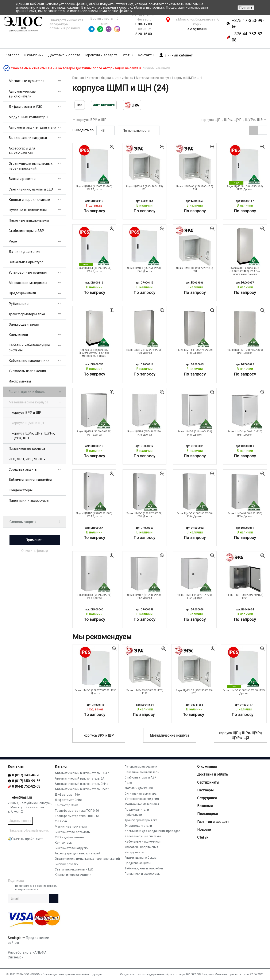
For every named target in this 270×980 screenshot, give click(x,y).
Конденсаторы (21, 490)
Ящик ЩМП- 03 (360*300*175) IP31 (144, 188)
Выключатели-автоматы (73, 832)
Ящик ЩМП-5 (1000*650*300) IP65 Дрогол (245, 188)
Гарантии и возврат (101, 55)
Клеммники (18, 335)
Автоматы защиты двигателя (32, 127)
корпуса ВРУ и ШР (91, 120)
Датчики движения (24, 252)
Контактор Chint (67, 805)
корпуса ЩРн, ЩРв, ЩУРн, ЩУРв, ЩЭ (232, 120)
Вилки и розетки (22, 179)
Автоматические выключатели (22, 94)
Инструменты (20, 381)
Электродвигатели (24, 324)
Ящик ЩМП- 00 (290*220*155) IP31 (195, 270)
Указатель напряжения (27, 371)
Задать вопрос (20, 821)
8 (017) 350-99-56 (26, 781)
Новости (204, 830)
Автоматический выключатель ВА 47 (82, 773)
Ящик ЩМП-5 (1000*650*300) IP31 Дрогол (245, 351)
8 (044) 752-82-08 (26, 786)
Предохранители (22, 293)
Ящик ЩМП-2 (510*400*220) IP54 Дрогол (144, 596)
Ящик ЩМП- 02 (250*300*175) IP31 (195, 188)
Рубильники (19, 304)
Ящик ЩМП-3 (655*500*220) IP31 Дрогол (144, 433)
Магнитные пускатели (27, 81)
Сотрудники (207, 798)
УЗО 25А (61, 821)
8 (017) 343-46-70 (26, 775)
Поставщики (207, 814)
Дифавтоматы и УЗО (26, 107)
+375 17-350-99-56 (248, 24)
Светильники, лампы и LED (31, 189)
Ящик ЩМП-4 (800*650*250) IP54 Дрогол (245, 515)
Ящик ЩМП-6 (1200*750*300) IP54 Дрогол (144, 515)
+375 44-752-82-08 (248, 37)
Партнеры (205, 790)
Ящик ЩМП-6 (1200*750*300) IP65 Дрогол (94, 188)
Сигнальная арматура (26, 262)
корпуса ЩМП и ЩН (28, 423)
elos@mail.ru (197, 29)
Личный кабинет (176, 55)
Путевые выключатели (28, 210)
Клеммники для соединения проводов (153, 831)
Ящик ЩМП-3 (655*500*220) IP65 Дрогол (144, 270)
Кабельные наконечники (29, 361)
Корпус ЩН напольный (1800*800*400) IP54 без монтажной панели (245, 271)
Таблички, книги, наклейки (30, 480)
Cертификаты (208, 782)
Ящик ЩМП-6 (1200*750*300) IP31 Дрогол (195, 351)
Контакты (146, 55)
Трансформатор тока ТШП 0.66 (77, 816)
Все (80, 105)
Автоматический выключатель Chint (81, 784)
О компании (207, 767)
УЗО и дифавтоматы (70, 837)
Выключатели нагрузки (28, 138)
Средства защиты (23, 469)
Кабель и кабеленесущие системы (29, 348)
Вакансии (205, 806)
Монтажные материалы (28, 283)
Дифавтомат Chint (68, 800)
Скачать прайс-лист (25, 839)
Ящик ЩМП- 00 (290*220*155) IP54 (245, 596)
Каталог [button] (12, 55)
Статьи (128, 55)
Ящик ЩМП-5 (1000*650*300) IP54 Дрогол (195, 515)
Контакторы (64, 843)
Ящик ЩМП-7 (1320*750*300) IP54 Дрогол (94, 515)
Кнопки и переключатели (29, 200)
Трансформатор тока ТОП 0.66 (77, 811)
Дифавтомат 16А (67, 795)
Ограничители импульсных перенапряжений (31, 166)
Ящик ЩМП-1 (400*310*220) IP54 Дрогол (195, 596)
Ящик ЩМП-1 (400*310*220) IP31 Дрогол (245, 433)
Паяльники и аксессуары (29, 501)
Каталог (61, 767)
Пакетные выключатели (29, 220)
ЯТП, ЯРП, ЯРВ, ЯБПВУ (27, 459)
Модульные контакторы (28, 117)
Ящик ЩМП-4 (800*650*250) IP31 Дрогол (94, 433)
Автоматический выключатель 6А (80, 779)
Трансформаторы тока (27, 314)
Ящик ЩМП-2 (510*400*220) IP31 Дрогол (195, 433)
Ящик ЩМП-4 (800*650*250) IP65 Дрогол (94, 270)
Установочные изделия (28, 272)
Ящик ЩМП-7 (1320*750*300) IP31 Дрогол (144, 351)
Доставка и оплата (64, 55)
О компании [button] (34, 55)
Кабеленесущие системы (143, 836)
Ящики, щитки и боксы (27, 392)
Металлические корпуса (169, 735)
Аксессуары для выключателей (22, 151)
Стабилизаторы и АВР (26, 231)
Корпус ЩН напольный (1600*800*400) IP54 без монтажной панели (94, 353)
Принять (246, 8)
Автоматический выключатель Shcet (82, 789)
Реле (13, 241)
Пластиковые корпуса (27, 449)
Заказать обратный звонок (29, 831)
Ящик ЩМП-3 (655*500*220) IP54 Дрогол (94, 596)
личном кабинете (156, 68)
